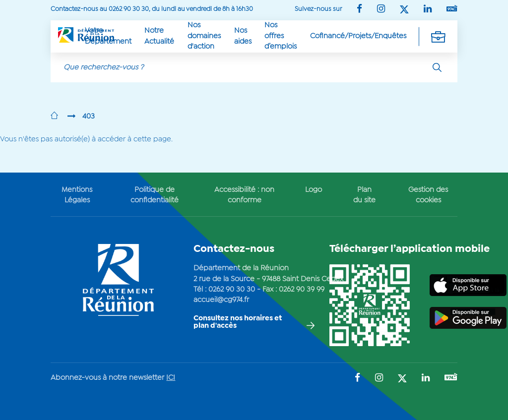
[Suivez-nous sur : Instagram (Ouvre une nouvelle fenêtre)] (381, 10)
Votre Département (108, 36)
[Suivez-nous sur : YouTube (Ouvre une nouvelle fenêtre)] (452, 9)
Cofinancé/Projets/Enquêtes (358, 36)
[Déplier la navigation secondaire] (438, 36)
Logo (314, 190)
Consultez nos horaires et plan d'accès (238, 322)
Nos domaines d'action (204, 36)
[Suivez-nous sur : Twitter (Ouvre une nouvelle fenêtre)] (404, 10)
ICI (171, 378)
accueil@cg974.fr (221, 300)
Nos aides (243, 36)
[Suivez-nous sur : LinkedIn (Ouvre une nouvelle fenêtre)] (428, 10)
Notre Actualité (159, 36)
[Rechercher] (437, 67)
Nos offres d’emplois (281, 36)
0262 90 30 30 (232, 290)
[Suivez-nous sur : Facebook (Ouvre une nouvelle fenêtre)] (359, 10)
